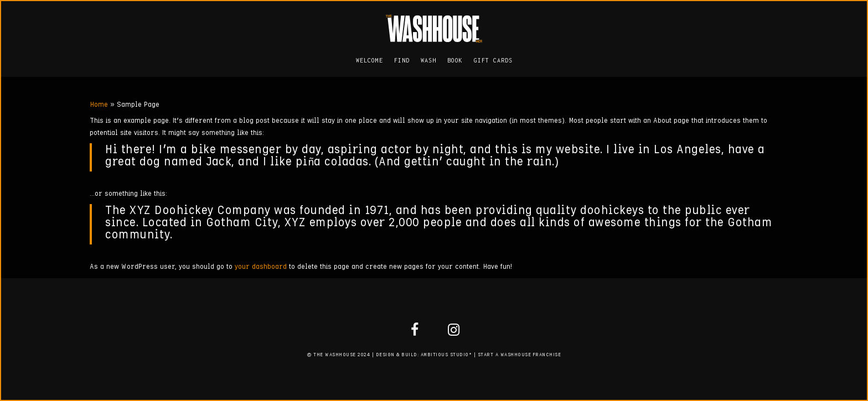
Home (99, 105)
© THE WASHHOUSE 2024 (339, 355)
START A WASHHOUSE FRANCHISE (520, 355)
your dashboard (261, 267)
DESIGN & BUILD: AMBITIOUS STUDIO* (424, 355)
